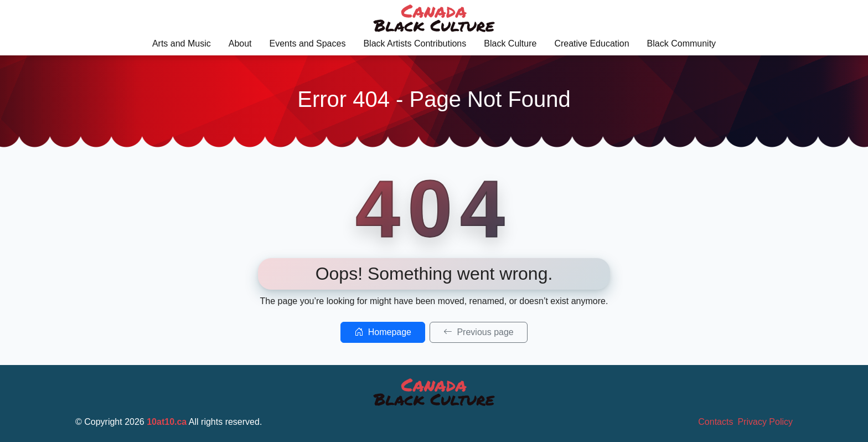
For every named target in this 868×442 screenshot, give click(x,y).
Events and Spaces (308, 43)
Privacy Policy (765, 422)
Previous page (479, 332)
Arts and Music (182, 43)
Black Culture (510, 43)
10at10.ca (167, 422)
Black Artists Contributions (415, 43)
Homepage (383, 332)
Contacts (715, 422)
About (240, 43)
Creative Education (591, 43)
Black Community (681, 43)
